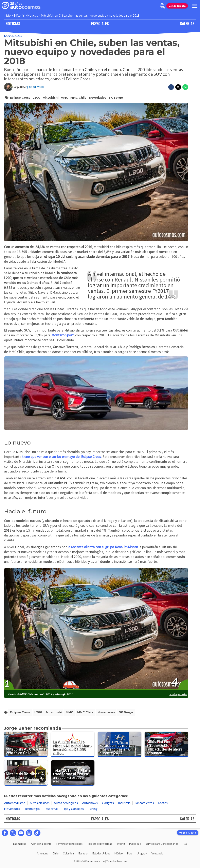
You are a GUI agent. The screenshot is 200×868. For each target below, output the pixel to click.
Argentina (42, 853)
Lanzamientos (144, 803)
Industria (124, 803)
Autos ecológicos (66, 803)
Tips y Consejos (73, 809)
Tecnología (32, 809)
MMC (64, 98)
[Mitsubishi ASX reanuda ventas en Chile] (26, 744)
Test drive (51, 809)
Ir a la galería (178, 694)
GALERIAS (187, 23)
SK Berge (116, 98)
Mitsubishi (51, 98)
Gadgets (108, 803)
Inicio (7, 15)
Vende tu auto (177, 6)
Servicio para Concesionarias (162, 844)
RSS (185, 844)
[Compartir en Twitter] (178, 87)
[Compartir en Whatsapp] (185, 87)
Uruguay (142, 853)
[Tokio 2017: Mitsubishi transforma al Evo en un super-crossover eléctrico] (73, 773)
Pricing (121, 844)
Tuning (93, 809)
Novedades (13, 36)
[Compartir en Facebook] (171, 87)
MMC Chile (78, 98)
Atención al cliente (41, 844)
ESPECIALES (100, 23)
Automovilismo (15, 803)
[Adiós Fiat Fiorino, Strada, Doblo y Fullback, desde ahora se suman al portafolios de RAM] (166, 744)
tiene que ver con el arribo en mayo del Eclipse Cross (61, 457)
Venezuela (157, 853)
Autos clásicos (40, 803)
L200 (36, 98)
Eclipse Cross (20, 98)
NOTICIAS (13, 23)
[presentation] (96, 629)
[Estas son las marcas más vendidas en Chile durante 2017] (120, 744)
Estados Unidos (101, 853)
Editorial (19, 15)
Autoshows (90, 803)
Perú (130, 853)
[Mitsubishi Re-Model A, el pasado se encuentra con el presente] (26, 773)
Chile (56, 853)
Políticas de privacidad (100, 844)
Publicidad (135, 844)
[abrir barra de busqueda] (162, 6)
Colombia (68, 853)
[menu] (195, 6)
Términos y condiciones (69, 844)
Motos (163, 803)
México (119, 853)
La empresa (20, 844)
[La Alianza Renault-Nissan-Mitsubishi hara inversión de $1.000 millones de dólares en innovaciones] (73, 744)
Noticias (33, 15)
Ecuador (83, 853)
